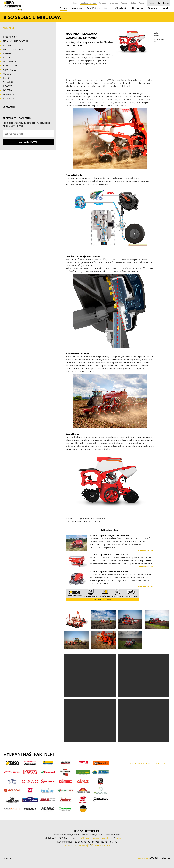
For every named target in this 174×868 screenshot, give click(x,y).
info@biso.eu (84, 838)
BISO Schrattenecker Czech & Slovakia (147, 763)
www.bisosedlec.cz (103, 838)
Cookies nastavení (101, 845)
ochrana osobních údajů (77, 845)
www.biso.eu (122, 838)
